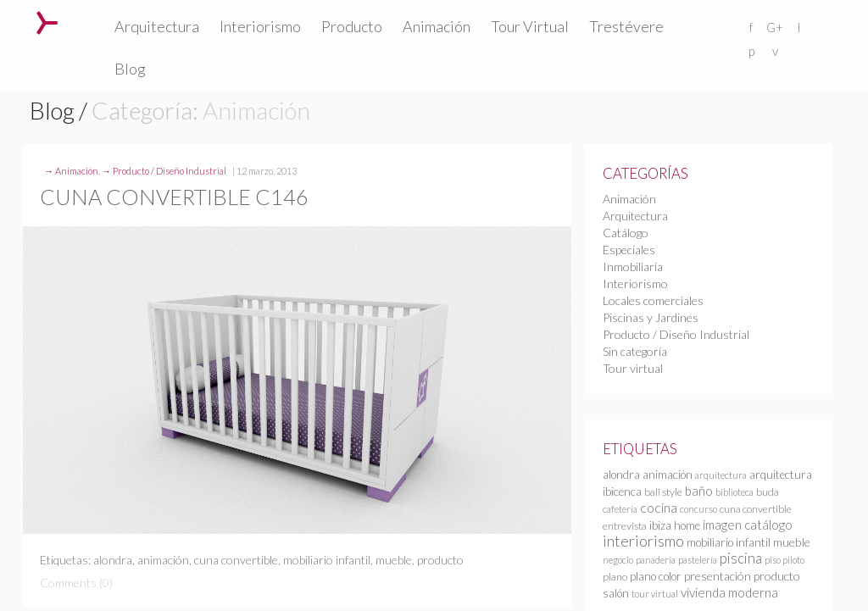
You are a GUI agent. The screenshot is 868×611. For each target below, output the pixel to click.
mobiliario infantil (327, 560)
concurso (698, 509)
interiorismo (643, 541)
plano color (656, 576)
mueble (394, 560)
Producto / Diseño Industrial (170, 171)
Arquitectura (157, 26)
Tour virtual (633, 368)
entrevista (625, 526)
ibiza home (675, 525)
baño (699, 491)
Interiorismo (260, 26)
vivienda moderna (729, 592)
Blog (130, 69)
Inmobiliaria (633, 267)
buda (768, 492)
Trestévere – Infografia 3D (47, 23)
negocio (618, 560)
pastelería (698, 560)
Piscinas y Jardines (651, 317)
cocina (659, 508)
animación (163, 560)
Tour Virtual (530, 26)
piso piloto (785, 560)
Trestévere (626, 26)
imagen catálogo (748, 525)
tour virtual (655, 594)
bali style (663, 492)
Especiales (629, 250)
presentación (718, 576)
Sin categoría (635, 351)
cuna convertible (236, 560)
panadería (656, 560)
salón (616, 593)
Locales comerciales (653, 300)
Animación (437, 26)
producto (440, 560)
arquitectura (721, 475)
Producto (352, 26)
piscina (741, 558)
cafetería (620, 509)
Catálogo (626, 233)
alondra (113, 560)
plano (615, 577)
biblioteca (734, 492)
